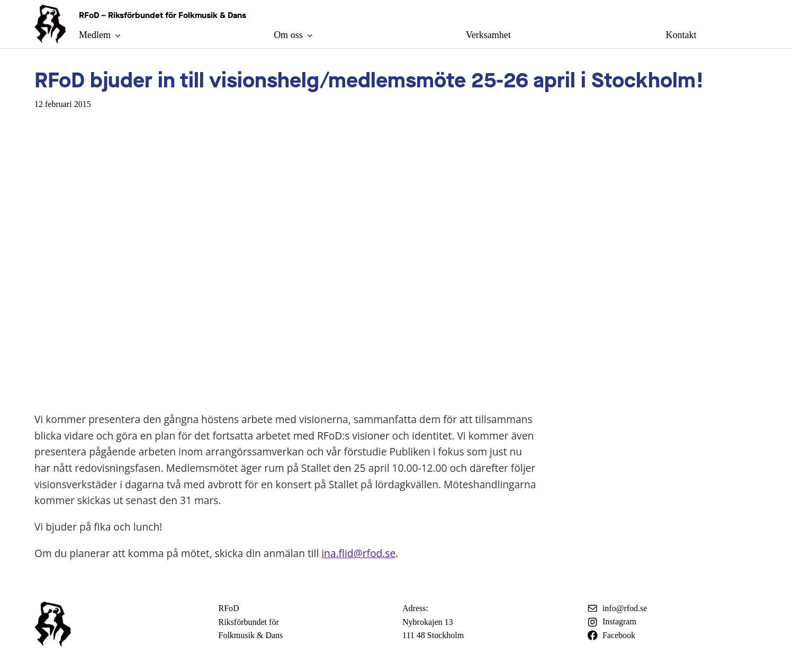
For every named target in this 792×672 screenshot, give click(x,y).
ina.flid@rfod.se (358, 553)
